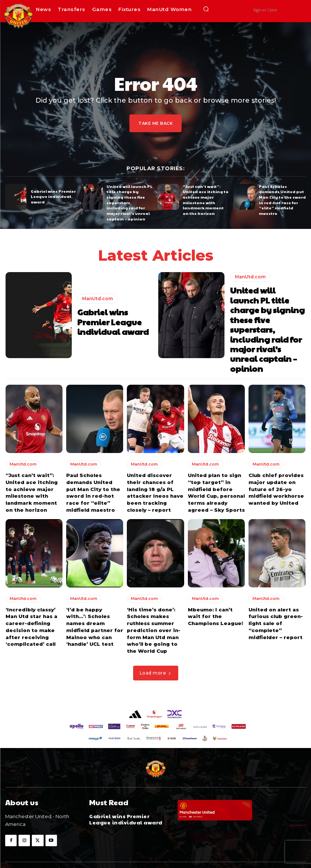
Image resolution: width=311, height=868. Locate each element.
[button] (206, 9)
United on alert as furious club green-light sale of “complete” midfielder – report (275, 605)
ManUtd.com (97, 298)
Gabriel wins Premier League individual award (53, 197)
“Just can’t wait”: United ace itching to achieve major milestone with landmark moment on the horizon (206, 199)
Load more (156, 653)
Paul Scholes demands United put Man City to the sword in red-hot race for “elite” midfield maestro (281, 199)
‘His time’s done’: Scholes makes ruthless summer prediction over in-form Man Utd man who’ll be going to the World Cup (153, 612)
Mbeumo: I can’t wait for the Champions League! (215, 598)
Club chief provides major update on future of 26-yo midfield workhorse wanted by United (275, 472)
